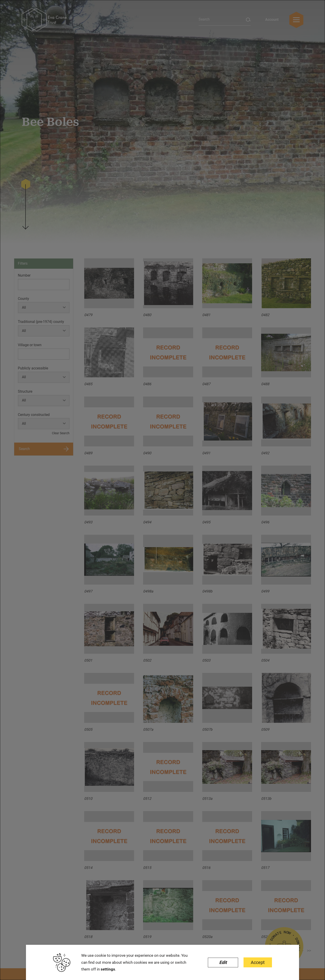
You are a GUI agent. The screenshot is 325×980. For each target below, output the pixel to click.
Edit (223, 962)
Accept (258, 962)
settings (108, 969)
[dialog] (162, 490)
